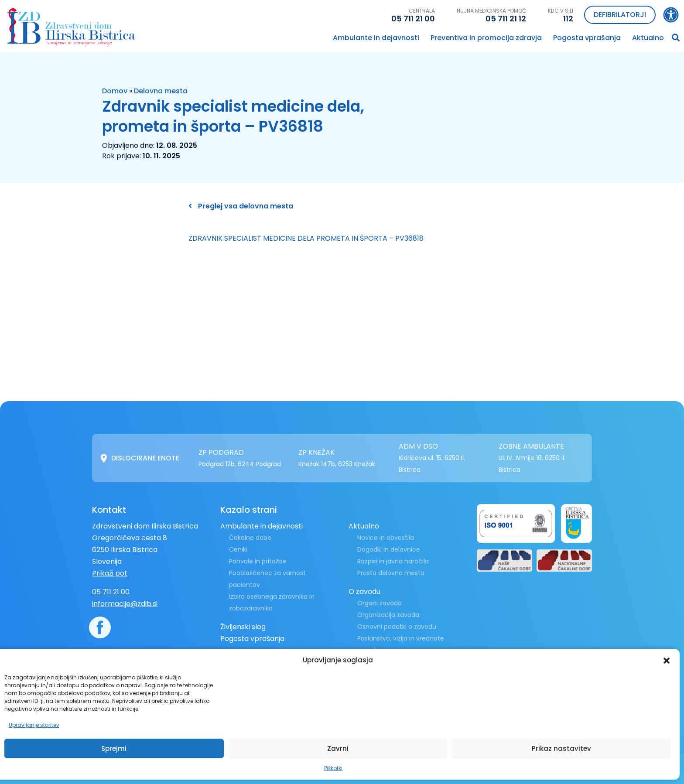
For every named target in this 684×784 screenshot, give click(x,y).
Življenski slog (243, 627)
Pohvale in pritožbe (258, 561)
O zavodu (364, 591)
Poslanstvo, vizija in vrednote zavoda (401, 644)
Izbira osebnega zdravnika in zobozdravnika (272, 602)
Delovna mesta (161, 91)
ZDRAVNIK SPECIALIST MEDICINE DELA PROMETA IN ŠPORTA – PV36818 (306, 238)
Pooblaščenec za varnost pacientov (267, 579)
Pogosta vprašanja (587, 38)
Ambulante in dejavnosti (376, 38)
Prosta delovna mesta (391, 573)
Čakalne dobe (250, 538)
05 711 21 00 (413, 19)
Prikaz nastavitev (561, 748)
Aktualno (648, 38)
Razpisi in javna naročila (393, 561)
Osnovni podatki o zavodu (397, 627)
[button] (667, 660)
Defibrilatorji (620, 15)
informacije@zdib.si (125, 604)
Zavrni (338, 748)
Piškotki (333, 768)
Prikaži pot (110, 573)
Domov (115, 91)
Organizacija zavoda (388, 615)
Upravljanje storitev (34, 725)
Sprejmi (114, 748)
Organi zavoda (380, 603)
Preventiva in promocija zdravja (486, 38)
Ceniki (238, 549)
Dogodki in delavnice (389, 549)
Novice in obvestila (386, 538)
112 (568, 19)
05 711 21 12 (506, 19)
